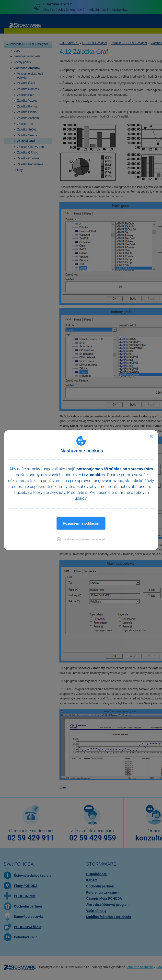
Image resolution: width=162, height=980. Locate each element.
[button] (81, 539)
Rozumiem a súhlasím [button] (81, 523)
